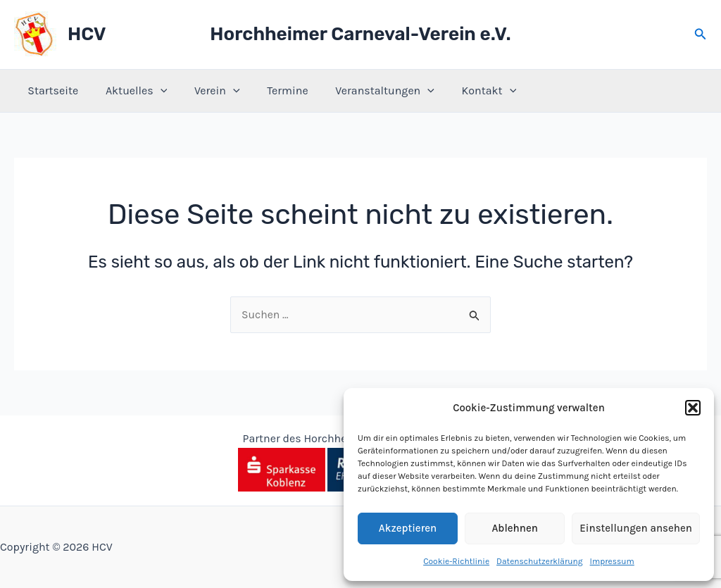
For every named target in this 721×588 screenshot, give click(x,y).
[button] (693, 408)
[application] (153, 91)
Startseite (51, 90)
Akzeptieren (408, 528)
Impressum (612, 561)
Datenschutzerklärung (540, 561)
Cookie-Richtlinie (456, 561)
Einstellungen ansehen (636, 528)
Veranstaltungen (364, 91)
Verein (205, 91)
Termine (271, 90)
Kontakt (463, 91)
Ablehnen (514, 528)
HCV (87, 34)
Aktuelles (129, 91)
